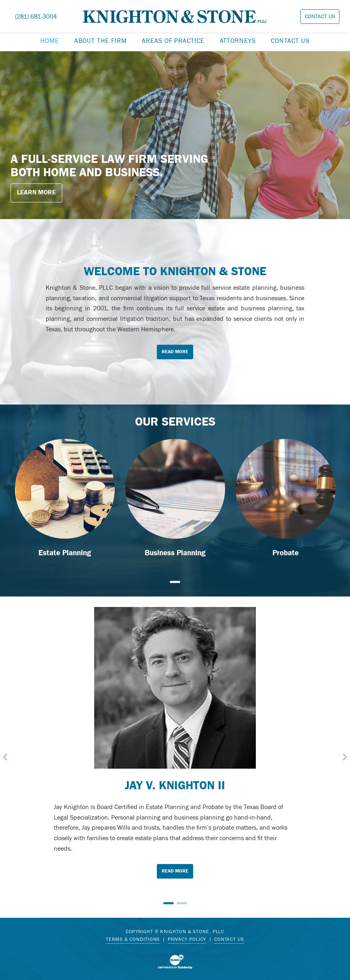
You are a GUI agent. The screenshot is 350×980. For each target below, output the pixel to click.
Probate (286, 553)
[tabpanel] (175, 135)
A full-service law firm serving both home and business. (109, 166)
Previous (5, 757)
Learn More (36, 192)
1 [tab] (175, 582)
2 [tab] (182, 903)
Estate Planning (65, 553)
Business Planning (175, 553)
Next (345, 757)
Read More (175, 352)
